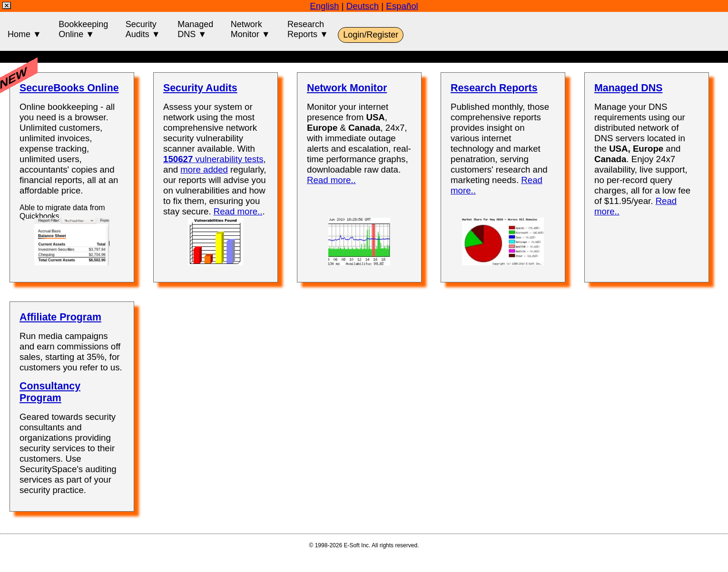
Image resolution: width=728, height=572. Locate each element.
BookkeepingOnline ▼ (83, 29)
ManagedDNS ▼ (195, 29)
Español (402, 6)
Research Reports (494, 88)
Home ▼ (25, 29)
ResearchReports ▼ (308, 29)
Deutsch (363, 6)
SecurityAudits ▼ (143, 29)
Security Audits (200, 88)
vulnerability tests (213, 159)
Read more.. (238, 211)
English (324, 6)
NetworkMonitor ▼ (251, 29)
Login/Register (371, 35)
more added (204, 170)
